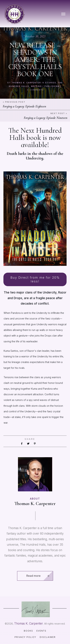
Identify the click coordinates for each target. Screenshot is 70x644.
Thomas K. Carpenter (26, 83)
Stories (51, 83)
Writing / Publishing (45, 86)
